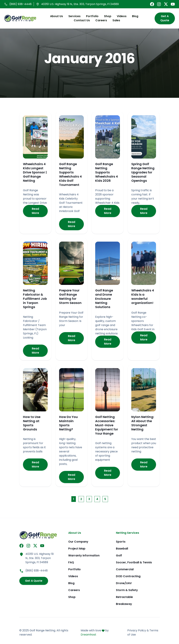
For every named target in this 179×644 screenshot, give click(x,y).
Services (73, 16)
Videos (120, 16)
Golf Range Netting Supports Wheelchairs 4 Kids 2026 (107, 173)
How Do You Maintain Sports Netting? (68, 423)
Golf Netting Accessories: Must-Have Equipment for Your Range (107, 425)
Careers (100, 21)
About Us (55, 16)
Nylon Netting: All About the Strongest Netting (143, 423)
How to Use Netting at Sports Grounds (32, 423)
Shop (106, 16)
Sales (115, 21)
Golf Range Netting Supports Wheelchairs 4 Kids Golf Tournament (70, 175)
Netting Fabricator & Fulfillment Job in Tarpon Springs (35, 299)
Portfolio (91, 16)
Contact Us (80, 21)
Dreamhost (88, 635)
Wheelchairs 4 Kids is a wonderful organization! (143, 297)
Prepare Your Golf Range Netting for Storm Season (70, 297)
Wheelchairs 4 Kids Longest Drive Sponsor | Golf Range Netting (35, 173)
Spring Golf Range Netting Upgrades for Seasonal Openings (143, 173)
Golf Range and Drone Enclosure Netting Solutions (104, 299)
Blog (134, 16)
